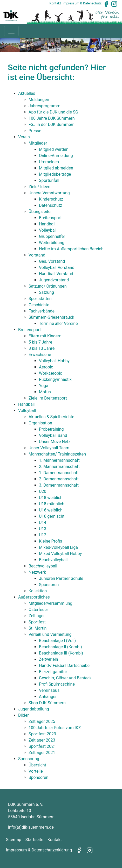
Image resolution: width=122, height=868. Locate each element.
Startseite (34, 840)
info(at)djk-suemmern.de (31, 827)
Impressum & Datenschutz (82, 3)
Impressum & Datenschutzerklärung (39, 850)
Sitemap (14, 840)
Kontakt (55, 3)
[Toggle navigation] (11, 31)
